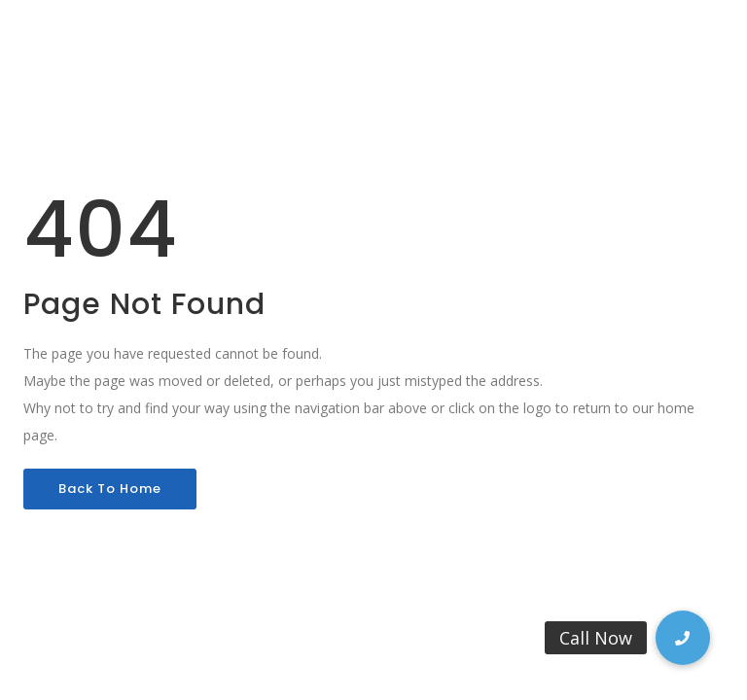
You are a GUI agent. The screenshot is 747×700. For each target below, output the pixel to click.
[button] (683, 638)
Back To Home (110, 489)
